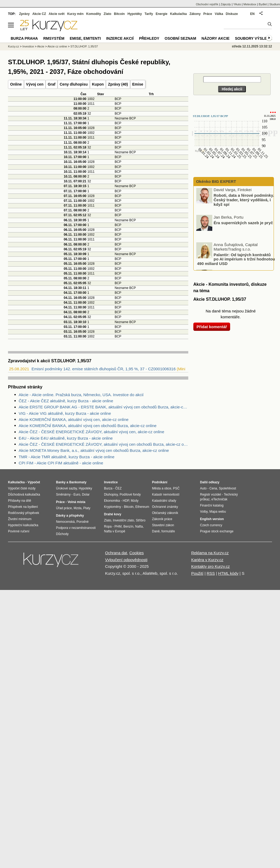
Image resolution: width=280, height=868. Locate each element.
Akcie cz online (57, 46)
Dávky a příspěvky (70, 516)
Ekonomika (112, 501)
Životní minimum (20, 519)
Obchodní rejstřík (207, 4)
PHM (118, 527)
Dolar (86, 495)
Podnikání (160, 482)
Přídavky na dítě (20, 501)
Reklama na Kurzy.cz (210, 553)
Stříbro (141, 520)
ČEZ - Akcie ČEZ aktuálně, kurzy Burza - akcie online (66, 401)
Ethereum (142, 507)
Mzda (77, 508)
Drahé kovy (113, 514)
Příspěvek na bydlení (23, 507)
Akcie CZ (39, 14)
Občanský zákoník (165, 513)
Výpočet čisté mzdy (22, 488)
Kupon (98, 84)
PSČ (176, 488)
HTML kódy (228, 573)
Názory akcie (216, 38)
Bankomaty (78, 482)
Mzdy (135, 501)
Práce (208, 14)
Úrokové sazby (66, 488)
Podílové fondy (130, 495)
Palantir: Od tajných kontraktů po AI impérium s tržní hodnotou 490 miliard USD (236, 260)
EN (252, 14)
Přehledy (149, 38)
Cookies (137, 553)
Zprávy (24, 14)
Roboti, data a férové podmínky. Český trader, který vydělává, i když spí (244, 200)
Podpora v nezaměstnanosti (76, 528)
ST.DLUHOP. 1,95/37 (84, 46)
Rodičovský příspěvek (24, 513)
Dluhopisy (111, 495)
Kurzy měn (75, 14)
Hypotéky (135, 14)
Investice (28, 46)
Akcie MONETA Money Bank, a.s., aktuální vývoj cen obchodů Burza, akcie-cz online (94, 450)
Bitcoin (119, 14)
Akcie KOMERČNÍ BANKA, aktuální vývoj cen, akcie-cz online (74, 419)
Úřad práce (64, 508)
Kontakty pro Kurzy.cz (211, 566)
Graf (52, 84)
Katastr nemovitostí (166, 495)
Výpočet (34, 482)
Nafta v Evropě (115, 531)
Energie (162, 14)
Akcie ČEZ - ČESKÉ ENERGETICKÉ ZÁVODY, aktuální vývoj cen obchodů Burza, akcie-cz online (103, 444)
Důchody (62, 534)
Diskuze (232, 14)
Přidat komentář (212, 327)
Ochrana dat (116, 553)
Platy (87, 508)
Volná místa (76, 502)
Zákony (195, 14)
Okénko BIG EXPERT (215, 181)
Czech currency (211, 525)
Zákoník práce (162, 519)
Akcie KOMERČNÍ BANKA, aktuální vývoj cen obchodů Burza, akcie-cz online (88, 426)
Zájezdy (226, 4)
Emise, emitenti (85, 38)
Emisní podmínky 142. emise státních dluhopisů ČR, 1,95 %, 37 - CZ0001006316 (103, 369)
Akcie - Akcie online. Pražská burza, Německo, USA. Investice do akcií (81, 395)
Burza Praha (24, 38)
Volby (204, 512)
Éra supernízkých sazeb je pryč (243, 224)
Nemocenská (65, 522)
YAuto (237, 4)
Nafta (139, 527)
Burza (108, 488)
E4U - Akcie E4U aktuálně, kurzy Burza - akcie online (66, 438)
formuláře (168, 531)
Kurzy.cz (13, 46)
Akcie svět (57, 14)
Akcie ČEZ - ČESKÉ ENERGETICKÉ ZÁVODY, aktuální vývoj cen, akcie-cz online (91, 432)
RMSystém (54, 38)
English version (212, 519)
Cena (213, 488)
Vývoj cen (35, 84)
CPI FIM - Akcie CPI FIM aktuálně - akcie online (61, 463)
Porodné (83, 522)
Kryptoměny (113, 507)
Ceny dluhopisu (74, 84)
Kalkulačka (179, 14)
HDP (126, 501)
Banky (61, 482)
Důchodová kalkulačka (24, 495)
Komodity (93, 14)
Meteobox (250, 4)
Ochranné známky (165, 507)
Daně (156, 531)
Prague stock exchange (217, 531)
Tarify (149, 14)
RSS (211, 573)
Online (16, 84)
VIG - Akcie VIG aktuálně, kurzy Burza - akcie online (65, 413)
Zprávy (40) (118, 84)
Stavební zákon (163, 525)
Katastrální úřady (164, 501)
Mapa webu (218, 512)
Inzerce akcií (120, 38)
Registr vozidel (211, 495)
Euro (77, 495)
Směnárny (63, 495)
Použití (197, 573)
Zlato (108, 14)
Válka (219, 14)
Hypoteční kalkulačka (23, 525)
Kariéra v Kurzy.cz (207, 560)
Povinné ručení (19, 531)
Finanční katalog (212, 505)
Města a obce (162, 488)
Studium (275, 4)
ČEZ (118, 488)
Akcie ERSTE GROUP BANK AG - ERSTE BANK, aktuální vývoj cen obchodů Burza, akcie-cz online (103, 407)
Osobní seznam (180, 38)
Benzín (128, 527)
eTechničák (219, 499)
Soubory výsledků (255, 38)
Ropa (108, 527)
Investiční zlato (123, 520)
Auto (203, 488)
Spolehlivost (228, 488)
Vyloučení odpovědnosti (126, 560)
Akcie (41, 46)
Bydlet (263, 4)
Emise (138, 84)
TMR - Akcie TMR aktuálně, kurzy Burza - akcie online (67, 457)
